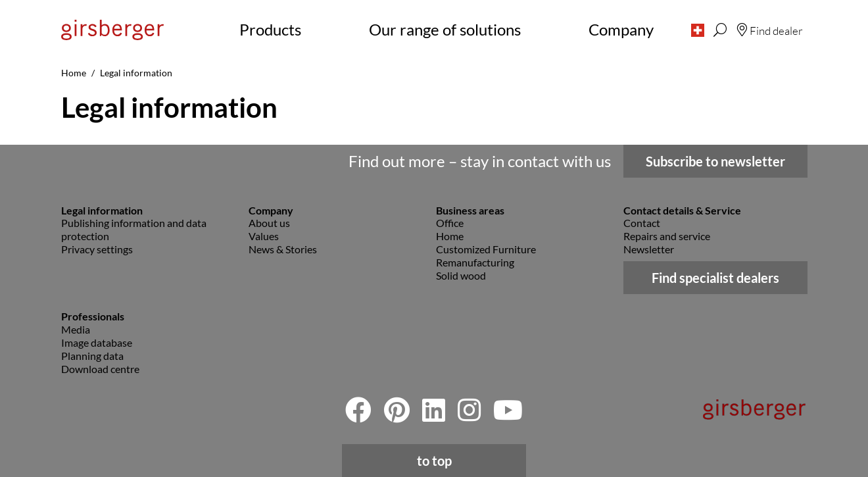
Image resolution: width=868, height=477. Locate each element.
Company (621, 29)
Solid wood (461, 275)
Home (450, 236)
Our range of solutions (445, 29)
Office (450, 223)
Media (76, 329)
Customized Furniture (486, 249)
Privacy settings (97, 249)
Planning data (92, 356)
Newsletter (649, 249)
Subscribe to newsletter (715, 161)
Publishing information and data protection (134, 229)
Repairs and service (667, 236)
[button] (698, 30)
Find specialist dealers (715, 278)
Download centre (100, 369)
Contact (642, 223)
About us (269, 223)
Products (270, 29)
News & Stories (283, 249)
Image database (97, 342)
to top (434, 461)
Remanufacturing (475, 262)
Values (264, 236)
